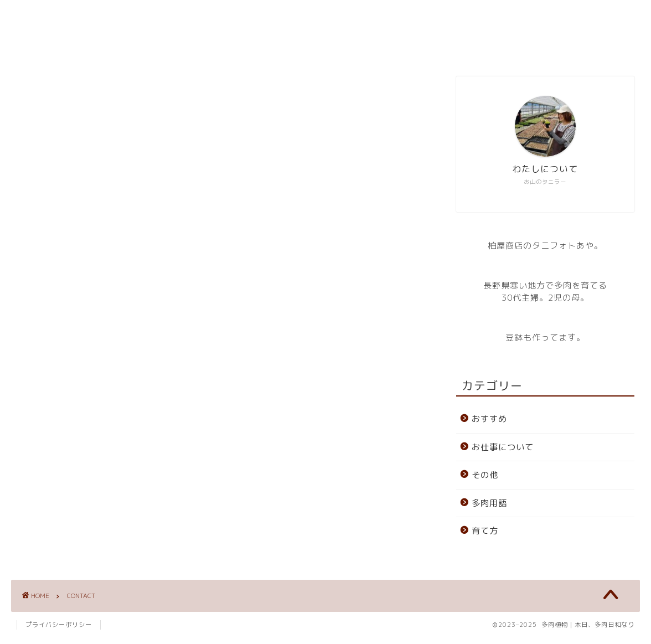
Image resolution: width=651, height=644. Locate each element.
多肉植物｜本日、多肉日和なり (325, 17)
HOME (260, 48)
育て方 (485, 531)
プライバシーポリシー (59, 631)
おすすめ (489, 419)
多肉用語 (489, 503)
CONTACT (383, 48)
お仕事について (503, 447)
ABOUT (317, 48)
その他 (485, 475)
